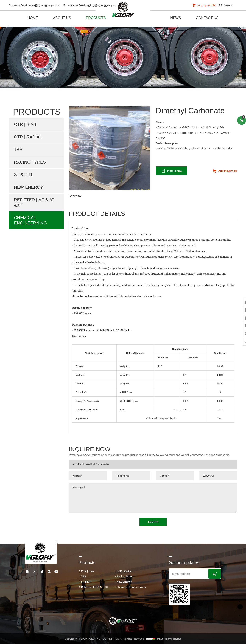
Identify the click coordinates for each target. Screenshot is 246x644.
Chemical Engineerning (30, 220)
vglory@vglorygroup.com (103, 5)
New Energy (29, 187)
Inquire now (174, 171)
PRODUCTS (96, 18)
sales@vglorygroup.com (44, 5)
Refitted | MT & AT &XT (34, 202)
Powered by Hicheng (170, 639)
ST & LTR (23, 175)
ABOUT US (62, 18)
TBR (18, 150)
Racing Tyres (30, 162)
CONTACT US (207, 18)
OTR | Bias (25, 124)
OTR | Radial (28, 137)
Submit (153, 522)
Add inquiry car (228, 171)
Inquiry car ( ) (204, 5)
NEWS (176, 18)
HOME (33, 18)
